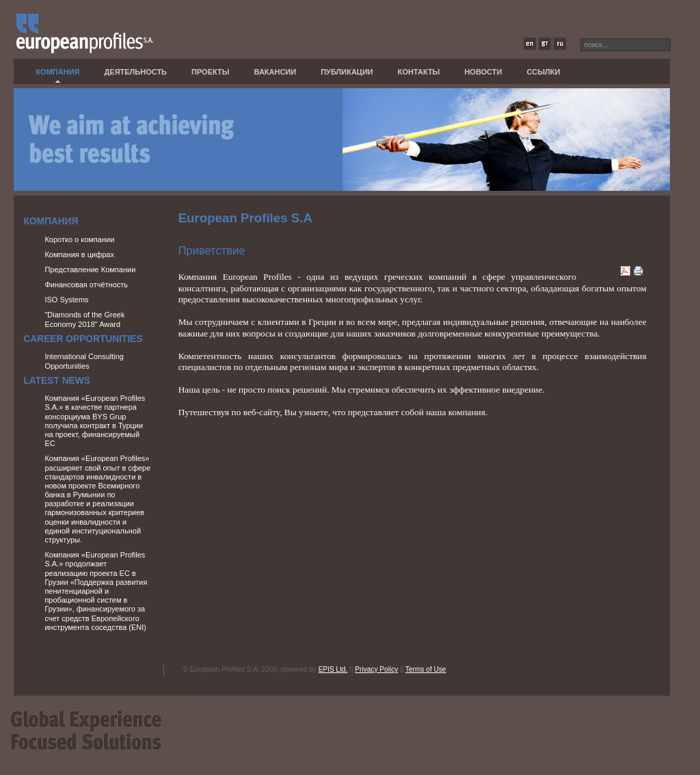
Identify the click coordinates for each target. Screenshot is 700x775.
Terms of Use (426, 669)
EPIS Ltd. (333, 669)
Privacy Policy (376, 669)
